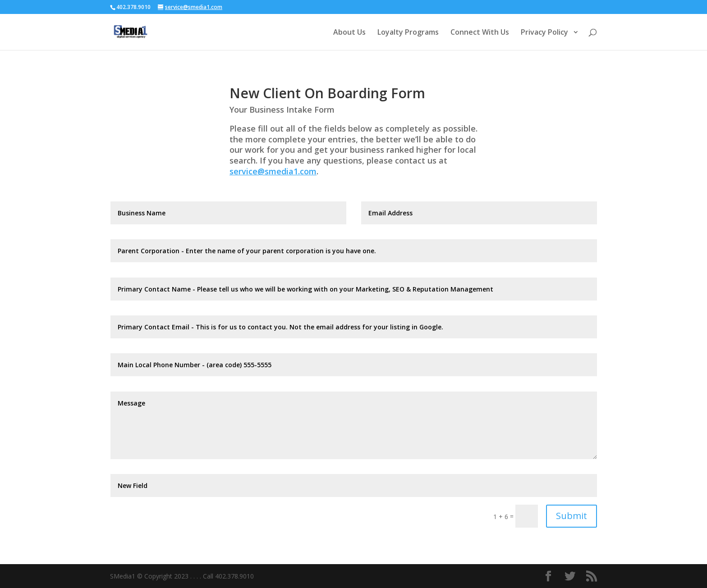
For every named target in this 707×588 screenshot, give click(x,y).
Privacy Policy (545, 33)
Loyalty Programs (408, 33)
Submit (572, 516)
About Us (349, 33)
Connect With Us (480, 33)
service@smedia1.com (273, 171)
